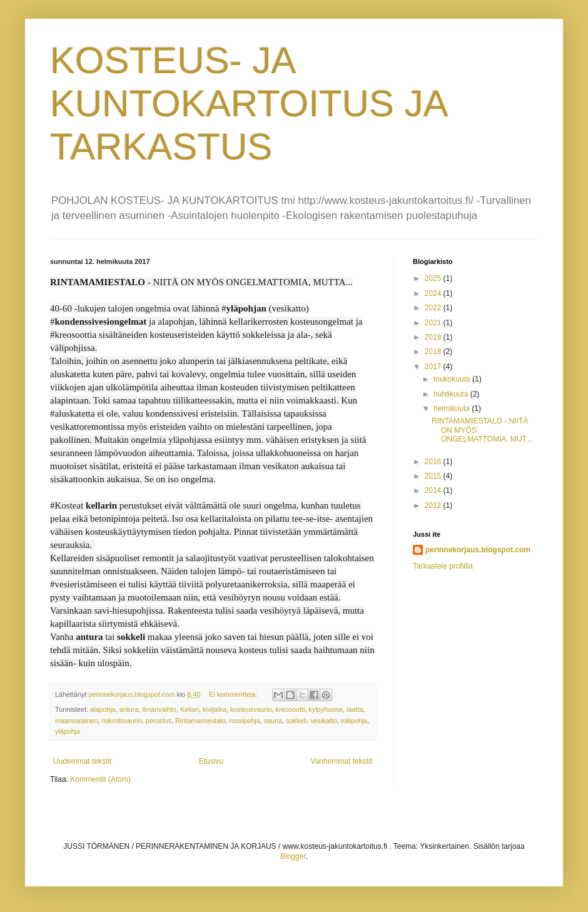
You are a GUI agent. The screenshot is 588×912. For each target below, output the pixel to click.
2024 (434, 293)
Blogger (293, 856)
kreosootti (291, 709)
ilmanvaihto (159, 709)
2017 (434, 367)
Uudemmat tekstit (82, 761)
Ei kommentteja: (234, 694)
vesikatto (324, 721)
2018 (434, 352)
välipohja (354, 721)
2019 (434, 337)
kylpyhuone (326, 709)
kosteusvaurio (251, 709)
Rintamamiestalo (200, 721)
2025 (434, 278)
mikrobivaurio (121, 721)
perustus (159, 721)
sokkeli (296, 721)
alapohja (103, 709)
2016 (434, 462)
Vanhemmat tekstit (342, 761)
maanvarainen (76, 721)
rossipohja (244, 721)
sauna (273, 721)
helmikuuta (453, 408)
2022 (434, 308)
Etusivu (211, 761)
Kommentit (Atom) (100, 779)
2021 (434, 323)
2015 (434, 476)
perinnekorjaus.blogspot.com (478, 550)
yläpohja (68, 731)
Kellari (190, 709)
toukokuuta (453, 379)
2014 (434, 490)
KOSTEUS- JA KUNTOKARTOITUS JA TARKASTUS (248, 104)
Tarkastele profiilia (443, 566)
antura (129, 709)
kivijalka (215, 709)
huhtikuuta (452, 394)
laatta (355, 709)
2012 (434, 505)
